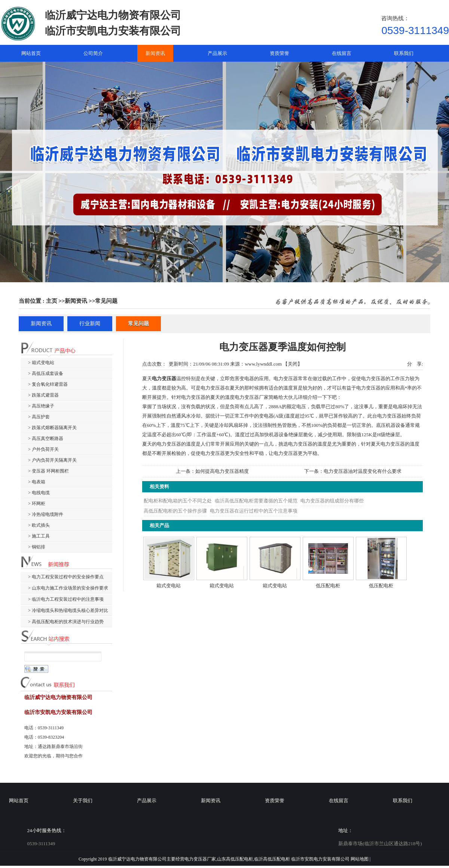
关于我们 (83, 801)
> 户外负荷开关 (43, 449)
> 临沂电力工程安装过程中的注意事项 (66, 599)
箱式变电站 (169, 586)
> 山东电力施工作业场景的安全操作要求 (68, 588)
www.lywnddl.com (263, 364)
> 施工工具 (39, 536)
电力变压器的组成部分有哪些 (332, 501)
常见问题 (106, 301)
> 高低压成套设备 (46, 373)
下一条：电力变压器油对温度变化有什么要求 (353, 471)
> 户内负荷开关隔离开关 (52, 460)
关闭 (293, 364)
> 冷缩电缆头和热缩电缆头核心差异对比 (68, 610)
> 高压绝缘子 (41, 406)
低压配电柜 (328, 586)
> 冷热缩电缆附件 (46, 514)
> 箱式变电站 (41, 363)
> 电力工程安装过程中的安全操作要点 (66, 577)
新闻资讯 (76, 301)
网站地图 (360, 859)
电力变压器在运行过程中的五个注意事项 (254, 511)
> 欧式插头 (39, 525)
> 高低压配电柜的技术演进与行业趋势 (66, 622)
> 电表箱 (37, 482)
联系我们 (403, 801)
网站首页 (19, 801)
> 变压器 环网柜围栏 (48, 471)
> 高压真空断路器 (46, 438)
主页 (52, 301)
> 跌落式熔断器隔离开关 (52, 428)
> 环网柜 (37, 504)
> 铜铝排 (37, 547)
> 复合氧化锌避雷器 (48, 384)
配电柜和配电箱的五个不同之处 (178, 501)
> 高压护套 (39, 417)
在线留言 (339, 801)
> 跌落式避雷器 (43, 395)
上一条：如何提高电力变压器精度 (212, 471)
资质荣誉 (275, 801)
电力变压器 (164, 378)
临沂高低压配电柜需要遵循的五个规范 (256, 501)
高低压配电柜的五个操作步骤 (175, 511)
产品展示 (147, 801)
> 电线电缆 (39, 493)
